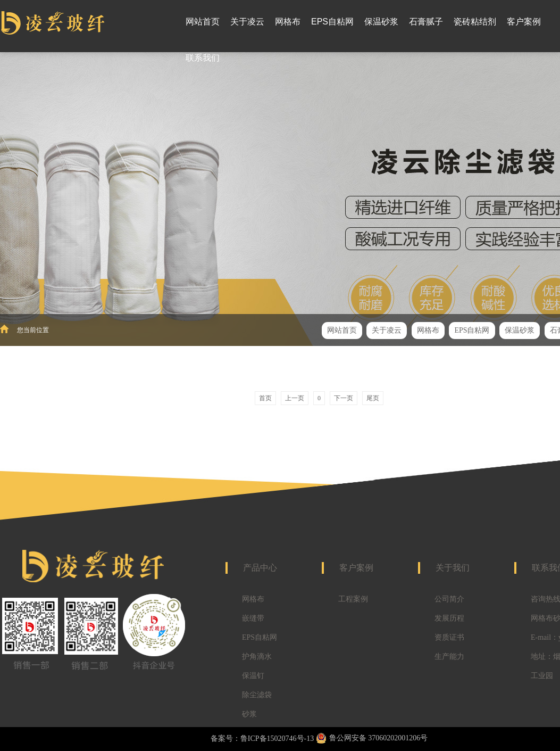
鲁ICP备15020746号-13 (277, 738)
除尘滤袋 (257, 695)
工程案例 (353, 599)
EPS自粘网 (260, 637)
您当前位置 (33, 330)
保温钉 (253, 676)
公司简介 (449, 599)
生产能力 (449, 657)
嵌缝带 (253, 618)
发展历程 (449, 618)
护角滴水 (257, 657)
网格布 (253, 599)
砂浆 (249, 714)
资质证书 (449, 637)
